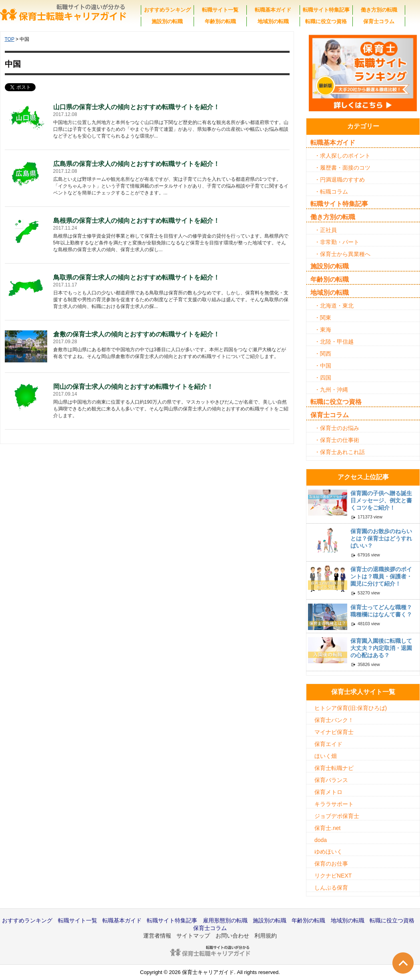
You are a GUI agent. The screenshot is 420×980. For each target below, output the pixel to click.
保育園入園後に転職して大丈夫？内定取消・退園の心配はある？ (381, 648)
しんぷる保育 (331, 888)
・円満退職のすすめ (340, 180)
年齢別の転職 (220, 21)
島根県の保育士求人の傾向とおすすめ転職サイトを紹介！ (136, 221)
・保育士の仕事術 (337, 440)
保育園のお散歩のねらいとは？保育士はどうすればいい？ (381, 538)
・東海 (323, 330)
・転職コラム (331, 192)
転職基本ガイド (273, 10)
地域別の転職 (273, 21)
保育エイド (328, 744)
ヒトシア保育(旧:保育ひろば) (351, 708)
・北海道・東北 (334, 306)
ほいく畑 (326, 756)
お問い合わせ (232, 936)
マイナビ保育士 (334, 732)
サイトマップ (193, 936)
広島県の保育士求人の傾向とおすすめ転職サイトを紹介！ (136, 164)
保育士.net (327, 828)
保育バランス (331, 780)
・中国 (323, 366)
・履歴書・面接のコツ (342, 168)
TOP (10, 39)
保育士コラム (379, 21)
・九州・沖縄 (331, 390)
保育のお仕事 (331, 864)
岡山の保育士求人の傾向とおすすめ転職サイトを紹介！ (133, 387)
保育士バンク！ (334, 720)
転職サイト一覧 (220, 10)
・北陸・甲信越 (334, 342)
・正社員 (326, 230)
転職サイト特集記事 (326, 10)
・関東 (323, 318)
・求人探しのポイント (342, 156)
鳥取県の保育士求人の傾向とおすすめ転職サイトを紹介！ (136, 277)
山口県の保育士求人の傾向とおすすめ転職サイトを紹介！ (136, 107)
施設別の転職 (167, 21)
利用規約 (266, 936)
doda (321, 840)
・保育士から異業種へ (342, 254)
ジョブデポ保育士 (337, 816)
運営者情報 (157, 936)
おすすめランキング (167, 10)
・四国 (323, 378)
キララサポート (334, 804)
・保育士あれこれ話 (340, 452)
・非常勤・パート (337, 242)
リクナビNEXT (333, 876)
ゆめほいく (328, 852)
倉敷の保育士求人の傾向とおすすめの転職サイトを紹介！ (136, 334)
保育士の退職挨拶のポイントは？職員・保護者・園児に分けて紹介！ (381, 576)
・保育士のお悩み (337, 428)
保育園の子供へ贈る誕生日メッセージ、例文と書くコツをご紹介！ (381, 500)
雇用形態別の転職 (225, 920)
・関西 (323, 354)
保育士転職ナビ (334, 768)
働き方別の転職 (379, 10)
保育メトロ (328, 792)
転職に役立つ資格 (326, 21)
